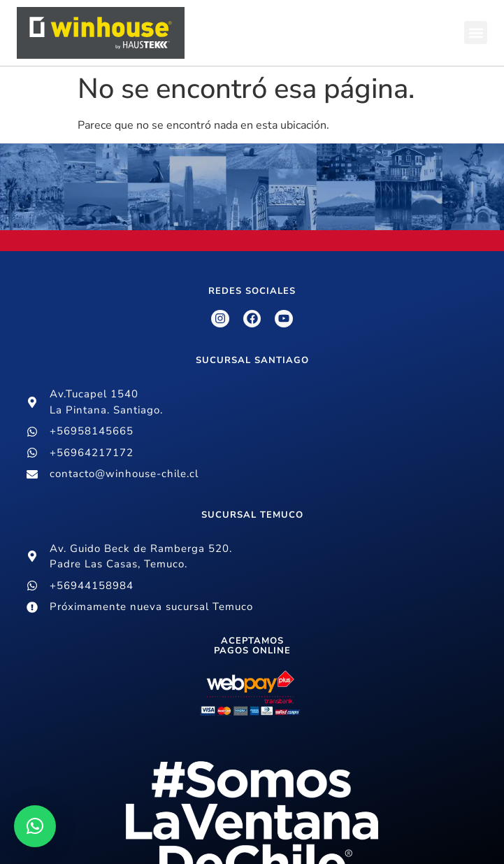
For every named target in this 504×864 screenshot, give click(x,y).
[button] (476, 33)
